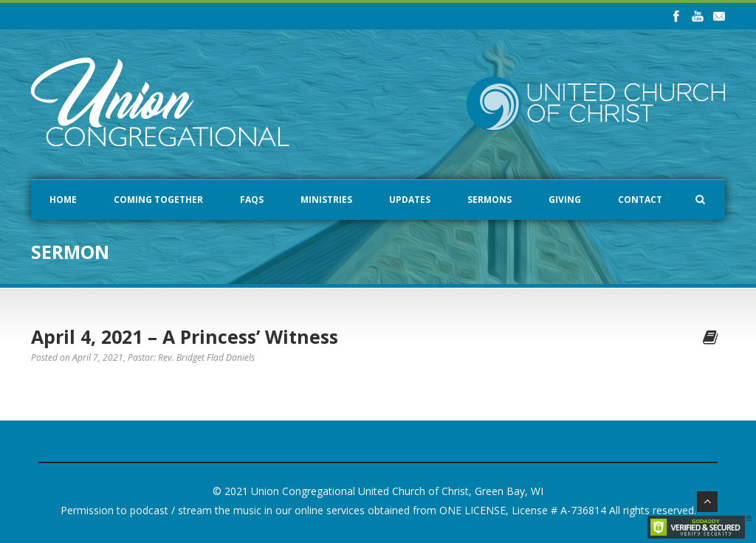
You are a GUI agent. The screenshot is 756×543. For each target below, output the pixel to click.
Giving (565, 200)
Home (63, 200)
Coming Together (158, 200)
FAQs (252, 200)
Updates (410, 200)
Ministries (326, 200)
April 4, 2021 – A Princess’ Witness (185, 336)
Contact (640, 200)
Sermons (489, 200)
